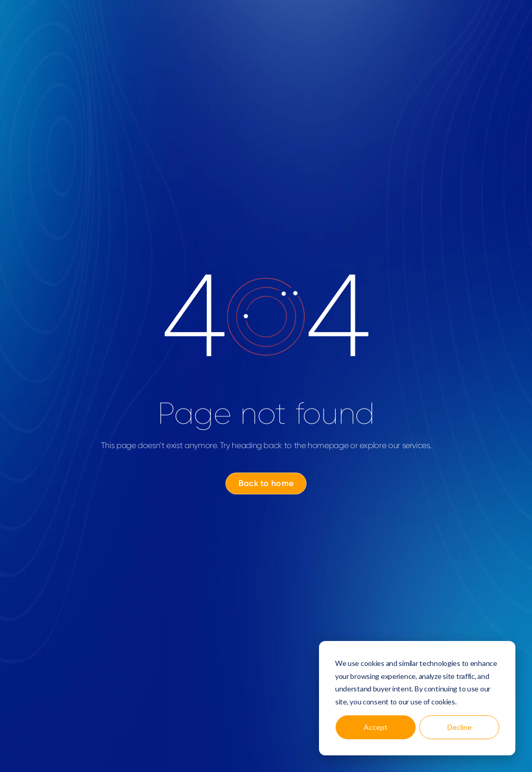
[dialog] (417, 698)
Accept (376, 727)
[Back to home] (266, 483)
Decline (460, 727)
